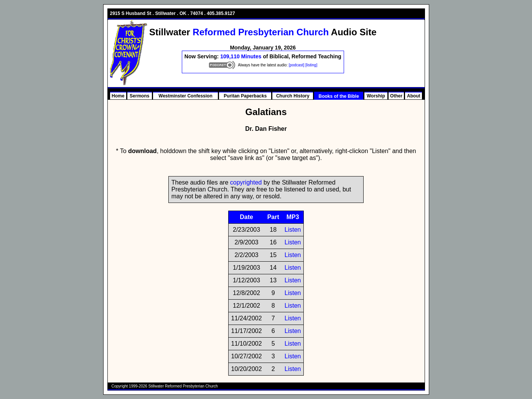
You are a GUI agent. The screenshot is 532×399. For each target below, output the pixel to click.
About (414, 96)
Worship (376, 96)
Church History (293, 96)
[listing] (311, 65)
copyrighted (246, 182)
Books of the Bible (338, 96)
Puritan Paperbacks (245, 96)
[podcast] (297, 65)
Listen (293, 230)
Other (396, 96)
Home (118, 96)
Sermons (139, 96)
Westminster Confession (185, 96)
